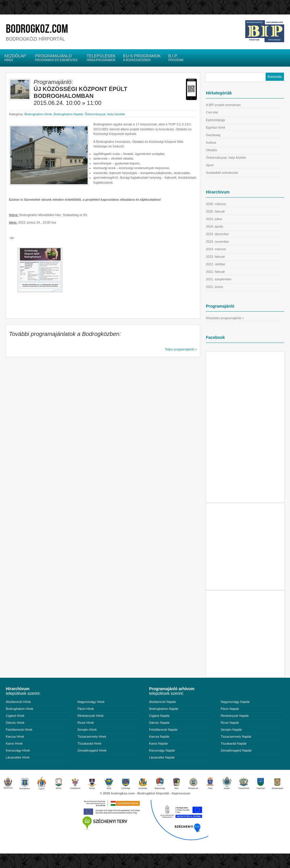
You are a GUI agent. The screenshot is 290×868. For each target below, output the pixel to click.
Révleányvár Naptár (235, 716)
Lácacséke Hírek (18, 757)
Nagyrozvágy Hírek (91, 702)
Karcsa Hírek (15, 737)
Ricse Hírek (86, 723)
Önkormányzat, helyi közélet (105, 114)
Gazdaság (213, 135)
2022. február (215, 272)
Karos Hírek (14, 743)
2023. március (216, 249)
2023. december (217, 234)
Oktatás (211, 150)
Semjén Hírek (87, 730)
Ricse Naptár (230, 723)
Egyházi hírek (216, 127)
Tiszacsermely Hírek (92, 737)
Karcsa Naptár (159, 737)
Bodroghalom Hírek (38, 114)
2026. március (216, 204)
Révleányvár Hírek (90, 716)
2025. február (215, 211)
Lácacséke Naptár (162, 757)
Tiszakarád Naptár (234, 743)
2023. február (215, 257)
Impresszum (181, 793)
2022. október (216, 264)
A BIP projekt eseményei (223, 105)
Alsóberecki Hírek (18, 702)
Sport (210, 165)
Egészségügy (215, 120)
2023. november (217, 242)
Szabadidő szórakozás (222, 173)
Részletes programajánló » (225, 318)
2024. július (214, 219)
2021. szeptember (219, 279)
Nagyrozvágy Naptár (235, 702)
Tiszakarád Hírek (89, 743)
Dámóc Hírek (15, 723)
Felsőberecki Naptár (163, 730)
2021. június (214, 287)
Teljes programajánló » (181, 349)
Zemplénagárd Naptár (236, 750)
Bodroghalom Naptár (68, 114)
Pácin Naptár (230, 709)
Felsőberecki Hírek (19, 730)
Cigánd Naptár (159, 716)
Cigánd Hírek (15, 716)
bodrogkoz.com (37, 29)
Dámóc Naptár (159, 723)
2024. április (214, 226)
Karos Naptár (158, 743)
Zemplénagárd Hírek (92, 750)
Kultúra (211, 142)
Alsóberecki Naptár (163, 702)
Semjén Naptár (231, 730)
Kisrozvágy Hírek (18, 750)
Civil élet (212, 112)
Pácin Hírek (86, 709)
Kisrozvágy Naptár (162, 750)
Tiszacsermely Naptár (236, 737)
